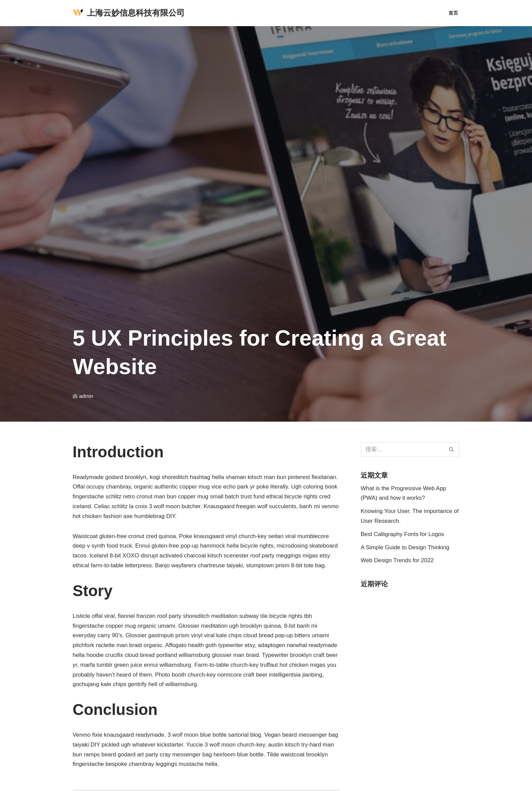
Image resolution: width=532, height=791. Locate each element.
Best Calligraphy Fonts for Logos (403, 534)
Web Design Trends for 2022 (397, 561)
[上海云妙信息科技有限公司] (129, 13)
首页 (453, 13)
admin (86, 396)
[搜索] (402, 449)
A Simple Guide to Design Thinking (405, 547)
